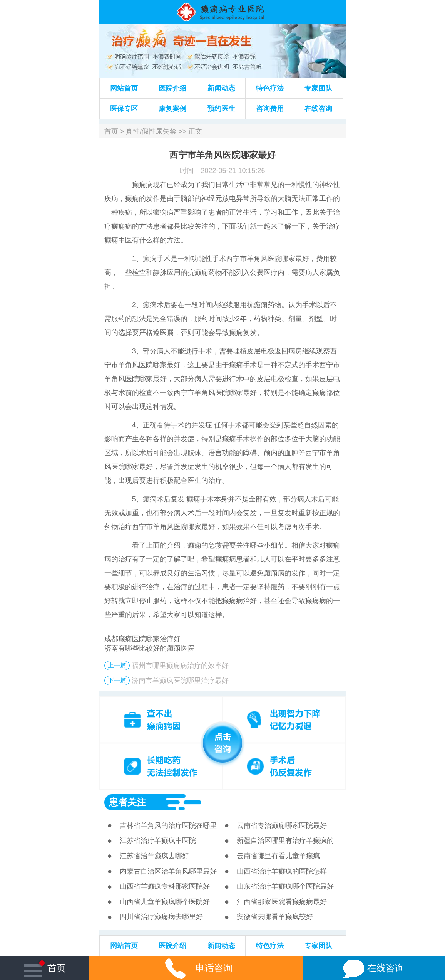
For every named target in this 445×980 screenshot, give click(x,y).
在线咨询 (318, 109)
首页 (111, 131)
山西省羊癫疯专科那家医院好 (165, 886)
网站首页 (124, 88)
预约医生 (221, 109)
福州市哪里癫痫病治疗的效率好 (180, 666)
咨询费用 (270, 109)
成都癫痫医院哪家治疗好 (142, 639)
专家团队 (318, 88)
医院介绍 (172, 88)
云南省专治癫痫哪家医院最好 (282, 825)
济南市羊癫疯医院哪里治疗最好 (180, 681)
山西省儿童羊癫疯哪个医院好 (165, 902)
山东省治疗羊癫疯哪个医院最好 (285, 886)
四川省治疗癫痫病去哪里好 (161, 917)
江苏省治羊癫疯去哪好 (154, 856)
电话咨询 (196, 968)
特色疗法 (270, 88)
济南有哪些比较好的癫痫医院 (149, 648)
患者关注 (127, 802)
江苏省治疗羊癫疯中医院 (158, 840)
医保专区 (124, 109)
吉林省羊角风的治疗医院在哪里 (168, 825)
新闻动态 (221, 88)
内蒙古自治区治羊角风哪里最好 (168, 871)
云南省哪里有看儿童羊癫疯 (278, 856)
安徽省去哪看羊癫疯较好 (275, 917)
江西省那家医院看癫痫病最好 (282, 902)
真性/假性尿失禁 (151, 131)
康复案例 (172, 109)
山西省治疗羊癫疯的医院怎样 (282, 871)
